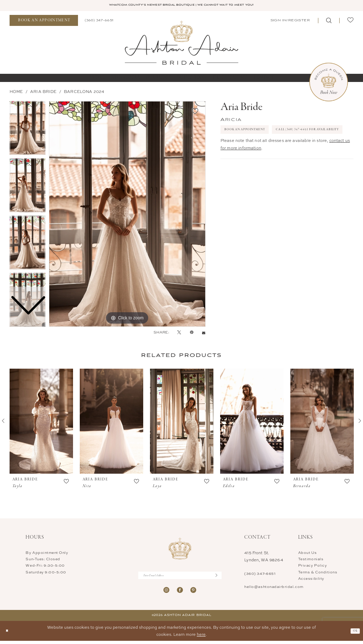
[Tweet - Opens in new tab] (179, 333)
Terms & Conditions (318, 573)
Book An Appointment (252, 132)
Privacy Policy (312, 566)
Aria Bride (43, 92)
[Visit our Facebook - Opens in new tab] (180, 593)
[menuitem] (44, 21)
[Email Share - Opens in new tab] (204, 333)
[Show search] (329, 21)
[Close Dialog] (8, 634)
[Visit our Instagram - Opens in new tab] (166, 593)
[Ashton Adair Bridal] (181, 43)
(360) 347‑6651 (260, 574)
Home (16, 92)
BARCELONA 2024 (84, 92)
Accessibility (311, 579)
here (201, 637)
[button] (290, 21)
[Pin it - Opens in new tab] (192, 333)
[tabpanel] (127, 215)
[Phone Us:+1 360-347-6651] (99, 21)
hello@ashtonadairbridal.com (274, 587)
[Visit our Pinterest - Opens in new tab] (193, 593)
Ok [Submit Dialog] (354, 634)
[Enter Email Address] (180, 577)
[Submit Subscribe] (218, 577)
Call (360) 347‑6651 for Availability (266, 147)
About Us (307, 553)
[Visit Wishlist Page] (350, 21)
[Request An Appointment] (44, 21)
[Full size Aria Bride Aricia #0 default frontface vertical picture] (127, 215)
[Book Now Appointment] (329, 83)
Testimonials (311, 560)
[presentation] (41, 422)
